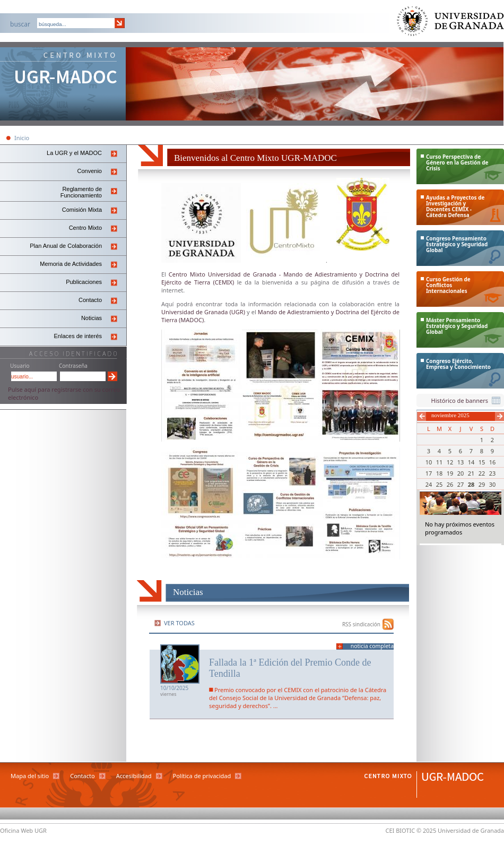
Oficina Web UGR (23, 830)
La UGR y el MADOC (74, 153)
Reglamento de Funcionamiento (81, 192)
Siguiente (499, 417)
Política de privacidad (202, 776)
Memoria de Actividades (71, 264)
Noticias (92, 318)
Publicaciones (84, 282)
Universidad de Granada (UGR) (204, 312)
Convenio (90, 171)
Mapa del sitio (30, 776)
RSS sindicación (361, 624)
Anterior (422, 417)
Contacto (90, 300)
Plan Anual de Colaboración (66, 246)
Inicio (22, 138)
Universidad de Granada (451, 24)
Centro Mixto (85, 228)
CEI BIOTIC (401, 830)
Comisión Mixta (82, 210)
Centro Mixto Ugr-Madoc (63, 85)
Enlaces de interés (78, 336)
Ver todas (179, 623)
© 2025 (426, 830)
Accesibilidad (134, 776)
